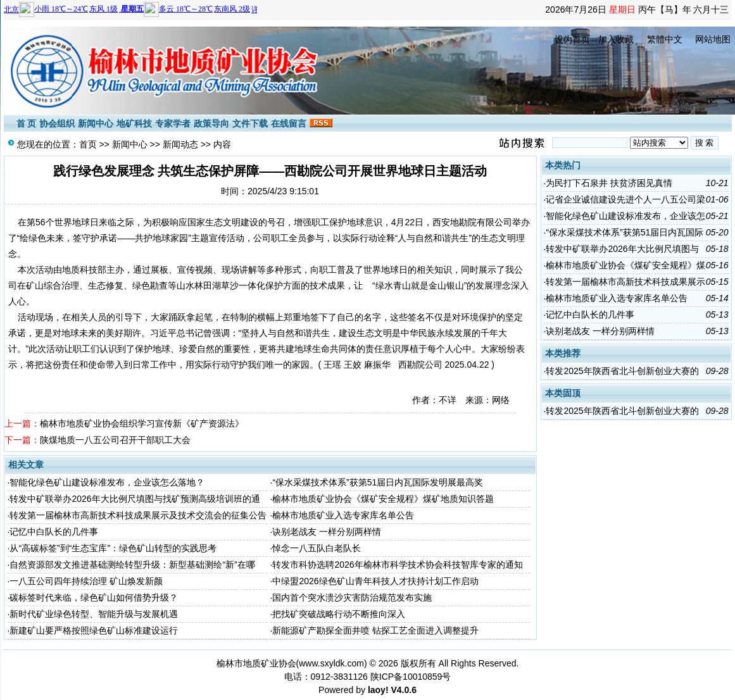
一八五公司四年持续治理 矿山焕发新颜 (86, 581)
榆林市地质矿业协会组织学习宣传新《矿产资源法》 (142, 423)
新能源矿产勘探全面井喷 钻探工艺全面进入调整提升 (375, 630)
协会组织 (57, 123)
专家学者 (173, 123)
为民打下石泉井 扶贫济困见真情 (609, 183)
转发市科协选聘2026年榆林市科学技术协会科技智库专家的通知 (397, 565)
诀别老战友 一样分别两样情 (327, 532)
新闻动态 (180, 144)
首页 (88, 144)
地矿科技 (134, 123)
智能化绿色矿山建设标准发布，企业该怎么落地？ (107, 482)
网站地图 (713, 39)
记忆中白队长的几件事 (54, 532)
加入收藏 (616, 39)
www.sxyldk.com (331, 663)
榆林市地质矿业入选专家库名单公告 (343, 515)
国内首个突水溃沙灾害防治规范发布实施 (352, 597)
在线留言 (289, 123)
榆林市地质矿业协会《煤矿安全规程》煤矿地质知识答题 (383, 499)
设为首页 (572, 39)
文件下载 (250, 123)
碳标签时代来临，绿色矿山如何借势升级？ (94, 597)
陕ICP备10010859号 (411, 677)
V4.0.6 (403, 690)
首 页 (27, 123)
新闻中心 (96, 123)
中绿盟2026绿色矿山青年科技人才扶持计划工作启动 (375, 581)
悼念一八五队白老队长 (317, 548)
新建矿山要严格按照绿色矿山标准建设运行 (94, 630)
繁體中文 (665, 39)
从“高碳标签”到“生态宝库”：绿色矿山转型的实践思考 (113, 548)
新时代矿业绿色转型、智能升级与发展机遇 (94, 614)
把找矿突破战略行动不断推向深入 (339, 614)
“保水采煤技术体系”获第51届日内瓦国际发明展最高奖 (378, 482)
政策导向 (211, 123)
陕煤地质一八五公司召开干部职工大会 (115, 440)
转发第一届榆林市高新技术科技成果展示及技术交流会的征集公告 (138, 515)
